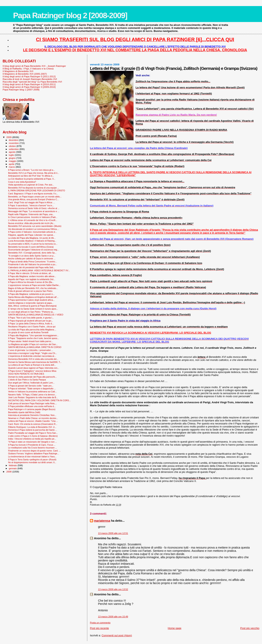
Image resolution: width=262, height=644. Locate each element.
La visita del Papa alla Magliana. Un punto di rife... (32, 238)
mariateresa (102, 521)
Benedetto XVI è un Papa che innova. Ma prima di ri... (34, 173)
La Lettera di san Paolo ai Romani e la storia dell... (32, 365)
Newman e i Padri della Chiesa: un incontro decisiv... (33, 418)
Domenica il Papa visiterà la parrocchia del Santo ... (33, 430)
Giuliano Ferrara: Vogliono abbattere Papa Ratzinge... (34, 453)
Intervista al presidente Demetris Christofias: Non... (32, 415)
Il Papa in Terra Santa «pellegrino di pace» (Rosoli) (32, 460)
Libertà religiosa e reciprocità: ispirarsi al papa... (31, 303)
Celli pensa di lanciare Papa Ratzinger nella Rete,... (33, 403)
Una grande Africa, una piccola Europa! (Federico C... (33, 199)
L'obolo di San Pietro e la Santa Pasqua (27, 380)
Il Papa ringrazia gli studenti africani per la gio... (31, 321)
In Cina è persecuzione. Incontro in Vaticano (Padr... (33, 217)
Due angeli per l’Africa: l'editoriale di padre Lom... (31, 383)
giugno (13, 158)
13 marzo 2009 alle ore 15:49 (113, 617)
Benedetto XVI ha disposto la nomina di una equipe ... (34, 188)
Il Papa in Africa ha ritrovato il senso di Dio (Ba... (31, 282)
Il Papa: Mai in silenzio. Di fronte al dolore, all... (30, 273)
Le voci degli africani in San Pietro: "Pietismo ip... (31, 312)
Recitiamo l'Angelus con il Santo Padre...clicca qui (32, 327)
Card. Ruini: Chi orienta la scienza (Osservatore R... (33, 424)
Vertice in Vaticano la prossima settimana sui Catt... (32, 392)
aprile (12, 164)
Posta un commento (100, 623)
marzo (12, 167)
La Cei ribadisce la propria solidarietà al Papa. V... (32, 179)
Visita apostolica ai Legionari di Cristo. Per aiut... (31, 185)
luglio (12, 155)
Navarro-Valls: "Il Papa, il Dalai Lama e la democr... (32, 395)
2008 (9, 472)
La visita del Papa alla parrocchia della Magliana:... (32, 330)
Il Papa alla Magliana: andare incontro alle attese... (32, 276)
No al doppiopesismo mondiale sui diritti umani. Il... (32, 462)
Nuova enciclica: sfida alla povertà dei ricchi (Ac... (32, 223)
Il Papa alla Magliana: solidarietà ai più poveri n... (31, 294)
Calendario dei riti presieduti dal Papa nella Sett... (32, 267)
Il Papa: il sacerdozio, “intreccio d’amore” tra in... (31, 205)
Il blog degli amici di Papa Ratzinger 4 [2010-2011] (29, 84)
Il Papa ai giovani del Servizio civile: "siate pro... (31, 386)
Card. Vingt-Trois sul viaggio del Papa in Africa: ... (32, 202)
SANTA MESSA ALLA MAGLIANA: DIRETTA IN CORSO (35, 347)
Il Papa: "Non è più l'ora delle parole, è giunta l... (31, 318)
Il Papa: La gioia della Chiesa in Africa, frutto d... (31, 324)
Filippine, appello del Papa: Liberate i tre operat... (31, 235)
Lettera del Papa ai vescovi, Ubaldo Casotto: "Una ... (33, 421)
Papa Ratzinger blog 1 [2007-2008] (21, 90)
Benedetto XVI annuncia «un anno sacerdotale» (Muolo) (35, 226)
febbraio (13, 465)
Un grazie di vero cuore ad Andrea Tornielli (28, 332)
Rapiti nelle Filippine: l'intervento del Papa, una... (31, 214)
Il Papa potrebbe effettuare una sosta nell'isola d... (32, 406)
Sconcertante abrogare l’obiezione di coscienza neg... (33, 250)
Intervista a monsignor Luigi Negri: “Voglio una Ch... (33, 353)
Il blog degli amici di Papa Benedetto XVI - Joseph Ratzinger (34, 66)
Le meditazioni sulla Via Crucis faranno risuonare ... (32, 448)
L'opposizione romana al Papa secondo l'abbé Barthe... (34, 285)
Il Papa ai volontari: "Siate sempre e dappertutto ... (32, 388)
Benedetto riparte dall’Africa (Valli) (24, 412)
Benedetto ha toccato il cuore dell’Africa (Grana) (31, 247)
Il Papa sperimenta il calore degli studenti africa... (31, 300)
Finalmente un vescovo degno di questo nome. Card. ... (34, 451)
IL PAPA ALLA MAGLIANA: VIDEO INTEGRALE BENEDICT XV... (39, 270)
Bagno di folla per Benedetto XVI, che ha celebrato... (33, 288)
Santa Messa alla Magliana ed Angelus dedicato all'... (33, 297)
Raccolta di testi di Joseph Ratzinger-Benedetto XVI (30, 79)
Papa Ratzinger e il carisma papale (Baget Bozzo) (32, 409)
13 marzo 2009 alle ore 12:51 (113, 533)
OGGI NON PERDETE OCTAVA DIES (26, 374)
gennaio (13, 468)
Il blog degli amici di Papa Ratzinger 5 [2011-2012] (29, 76)
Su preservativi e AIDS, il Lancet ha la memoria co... (33, 244)
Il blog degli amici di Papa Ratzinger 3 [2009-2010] (29, 87)
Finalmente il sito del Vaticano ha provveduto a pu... (33, 264)
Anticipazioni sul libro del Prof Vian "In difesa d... (31, 176)
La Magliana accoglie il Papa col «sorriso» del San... (33, 344)
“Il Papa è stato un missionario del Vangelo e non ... (32, 442)
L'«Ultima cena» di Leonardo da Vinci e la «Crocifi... (33, 220)
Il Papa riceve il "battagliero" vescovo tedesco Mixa (32, 371)
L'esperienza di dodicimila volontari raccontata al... (32, 356)
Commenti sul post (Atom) (117, 635)
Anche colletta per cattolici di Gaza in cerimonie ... (32, 259)
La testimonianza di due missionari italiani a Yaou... (32, 457)
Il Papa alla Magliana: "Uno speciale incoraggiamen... (33, 335)
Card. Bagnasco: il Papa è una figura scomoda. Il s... (33, 194)
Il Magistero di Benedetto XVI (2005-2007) (25, 74)
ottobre (13, 146)
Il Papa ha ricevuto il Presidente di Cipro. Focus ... (32, 445)
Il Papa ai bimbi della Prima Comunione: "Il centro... (32, 262)
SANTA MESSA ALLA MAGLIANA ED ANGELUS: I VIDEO (36, 315)
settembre (14, 149)
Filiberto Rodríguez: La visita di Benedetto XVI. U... (32, 427)
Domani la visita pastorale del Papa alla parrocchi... (32, 377)
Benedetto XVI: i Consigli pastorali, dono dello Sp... (32, 253)
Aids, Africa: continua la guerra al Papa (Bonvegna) (32, 306)
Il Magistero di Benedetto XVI (18, 71)
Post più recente (99, 628)
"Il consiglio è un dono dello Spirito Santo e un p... (32, 256)
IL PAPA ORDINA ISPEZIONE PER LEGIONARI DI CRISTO (37, 191)
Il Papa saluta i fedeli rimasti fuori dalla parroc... (31, 341)
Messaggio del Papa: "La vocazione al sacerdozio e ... (34, 211)
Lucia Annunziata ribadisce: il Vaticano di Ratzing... (32, 241)
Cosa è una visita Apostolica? (22, 182)
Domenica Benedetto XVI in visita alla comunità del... (33, 359)
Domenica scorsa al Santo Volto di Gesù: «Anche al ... (34, 208)
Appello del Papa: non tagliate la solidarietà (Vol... (32, 279)
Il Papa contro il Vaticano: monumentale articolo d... (32, 232)
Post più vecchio (250, 628)
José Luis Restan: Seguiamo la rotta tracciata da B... (33, 397)
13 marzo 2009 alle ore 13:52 (113, 589)
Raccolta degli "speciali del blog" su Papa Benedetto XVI (32, 82)
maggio (13, 161)
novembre (14, 143)
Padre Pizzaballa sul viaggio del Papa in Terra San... (33, 433)
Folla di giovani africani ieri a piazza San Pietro (30, 291)
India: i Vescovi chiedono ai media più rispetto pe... (32, 439)
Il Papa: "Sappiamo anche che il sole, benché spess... (34, 338)
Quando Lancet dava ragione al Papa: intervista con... (34, 368)
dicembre (14, 140)
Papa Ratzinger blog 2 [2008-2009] (70, 15)
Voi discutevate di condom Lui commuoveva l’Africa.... (34, 229)
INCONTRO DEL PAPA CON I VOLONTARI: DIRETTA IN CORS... (39, 400)
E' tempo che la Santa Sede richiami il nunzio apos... (33, 309)
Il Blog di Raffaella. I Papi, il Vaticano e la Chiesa (28, 69)
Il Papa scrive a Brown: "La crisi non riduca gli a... (32, 170)
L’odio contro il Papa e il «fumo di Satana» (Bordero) (33, 436)
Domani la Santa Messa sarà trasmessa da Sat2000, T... (35, 362)
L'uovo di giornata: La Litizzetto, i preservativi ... (31, 350)
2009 (9, 137)
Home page (175, 628)
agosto (13, 152)
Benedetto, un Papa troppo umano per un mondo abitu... (35, 197)
